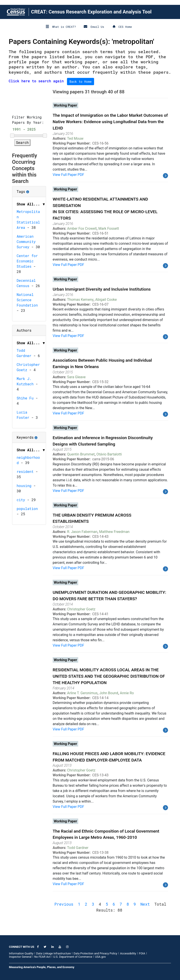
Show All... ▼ (31, 204)
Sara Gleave (76, 377)
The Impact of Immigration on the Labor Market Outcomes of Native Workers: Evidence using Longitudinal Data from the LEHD (110, 122)
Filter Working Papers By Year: (28, 120)
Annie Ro (127, 693)
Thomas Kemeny (80, 300)
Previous (64, 904)
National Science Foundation (27, 300)
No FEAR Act (42, 957)
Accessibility (128, 953)
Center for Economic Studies (27, 261)
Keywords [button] (29, 436)
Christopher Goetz (81, 609)
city (21, 500)
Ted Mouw (75, 138)
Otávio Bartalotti (109, 454)
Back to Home (81, 82)
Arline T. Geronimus (82, 693)
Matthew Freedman (114, 532)
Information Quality (21, 953)
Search (22, 142)
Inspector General (20, 957)
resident (25, 471)
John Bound (109, 693)
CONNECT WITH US (22, 947)
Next (145, 904)
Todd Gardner (78, 848)
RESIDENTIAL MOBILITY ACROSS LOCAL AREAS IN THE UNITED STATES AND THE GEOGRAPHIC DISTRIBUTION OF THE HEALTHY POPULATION (109, 676)
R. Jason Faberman (82, 532)
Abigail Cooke (106, 300)
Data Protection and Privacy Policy (95, 953)
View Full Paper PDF (68, 175)
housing (24, 486)
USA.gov (100, 957)
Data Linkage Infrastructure (53, 953)
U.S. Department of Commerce (73, 957)
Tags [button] (29, 190)
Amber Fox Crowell (82, 229)
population (27, 509)
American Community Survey (26, 242)
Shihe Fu (25, 398)
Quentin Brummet (81, 454)
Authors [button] (24, 330)
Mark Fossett (109, 229)
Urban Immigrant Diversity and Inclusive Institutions (102, 289)
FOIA (142, 953)
